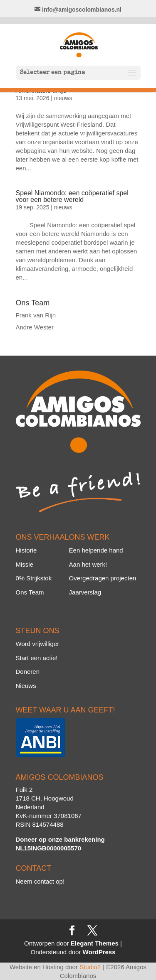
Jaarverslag (85, 592)
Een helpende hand (96, 550)
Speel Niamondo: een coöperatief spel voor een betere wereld (72, 196)
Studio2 (90, 967)
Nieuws (26, 686)
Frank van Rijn (36, 315)
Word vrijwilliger (38, 644)
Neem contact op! (40, 881)
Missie (25, 564)
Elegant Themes (95, 943)
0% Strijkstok (34, 578)
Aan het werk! (88, 564)
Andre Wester (35, 327)
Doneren (28, 672)
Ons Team (30, 592)
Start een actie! (37, 658)
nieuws (63, 98)
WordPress (99, 952)
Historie (26, 550)
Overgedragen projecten (103, 578)
